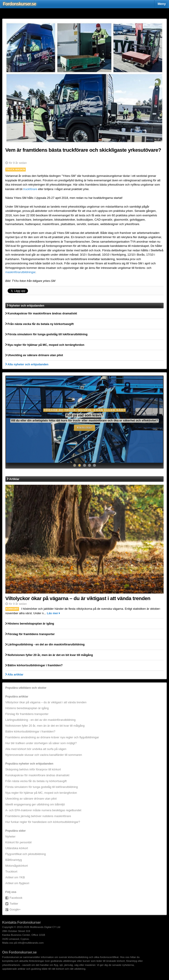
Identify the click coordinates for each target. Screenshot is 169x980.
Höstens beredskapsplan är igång (27, 708)
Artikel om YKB (15, 877)
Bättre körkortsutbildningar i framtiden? (30, 731)
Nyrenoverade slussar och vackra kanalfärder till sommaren (44, 755)
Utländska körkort (17, 848)
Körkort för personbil (18, 842)
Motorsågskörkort (17, 866)
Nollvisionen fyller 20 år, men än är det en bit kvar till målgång (45, 726)
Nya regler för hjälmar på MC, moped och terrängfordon (41, 793)
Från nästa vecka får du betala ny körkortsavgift (36, 781)
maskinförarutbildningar (20, 272)
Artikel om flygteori (17, 883)
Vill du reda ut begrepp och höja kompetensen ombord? (85, 415)
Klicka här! (84, 428)
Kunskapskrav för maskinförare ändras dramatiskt (37, 775)
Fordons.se (19, 4)
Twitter (14, 904)
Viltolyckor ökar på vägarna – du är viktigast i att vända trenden (46, 702)
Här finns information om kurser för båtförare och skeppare (84, 421)
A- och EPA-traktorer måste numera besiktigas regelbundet (43, 810)
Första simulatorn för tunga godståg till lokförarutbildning (42, 787)
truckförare (30, 189)
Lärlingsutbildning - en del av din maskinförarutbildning (41, 720)
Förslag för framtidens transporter (27, 714)
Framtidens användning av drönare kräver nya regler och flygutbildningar (52, 737)
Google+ (15, 909)
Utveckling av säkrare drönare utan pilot (31, 799)
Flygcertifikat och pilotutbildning (26, 854)
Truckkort (11, 871)
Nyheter (11, 836)
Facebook (16, 898)
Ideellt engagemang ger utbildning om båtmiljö (35, 804)
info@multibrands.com (31, 943)
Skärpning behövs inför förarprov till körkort (33, 769)
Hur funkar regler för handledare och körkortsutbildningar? (43, 822)
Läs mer (52, 613)
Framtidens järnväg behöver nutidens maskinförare (38, 816)
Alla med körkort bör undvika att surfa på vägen (36, 749)
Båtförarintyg (14, 860)
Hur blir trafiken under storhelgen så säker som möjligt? (41, 743)
